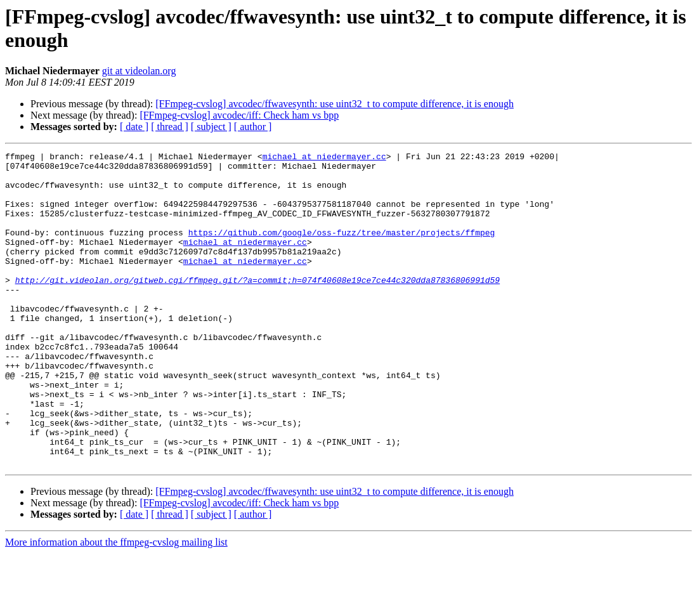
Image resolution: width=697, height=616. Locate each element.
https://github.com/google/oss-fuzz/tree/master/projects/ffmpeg (342, 249)
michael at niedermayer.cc (324, 158)
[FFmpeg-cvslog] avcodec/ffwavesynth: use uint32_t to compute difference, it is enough (335, 104)
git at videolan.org (139, 71)
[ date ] (134, 127)
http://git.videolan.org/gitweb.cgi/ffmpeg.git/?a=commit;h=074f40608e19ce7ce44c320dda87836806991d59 (257, 306)
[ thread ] (170, 127)
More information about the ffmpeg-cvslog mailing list (116, 605)
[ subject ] (211, 127)
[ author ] (253, 127)
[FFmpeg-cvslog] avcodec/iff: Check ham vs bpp (239, 115)
